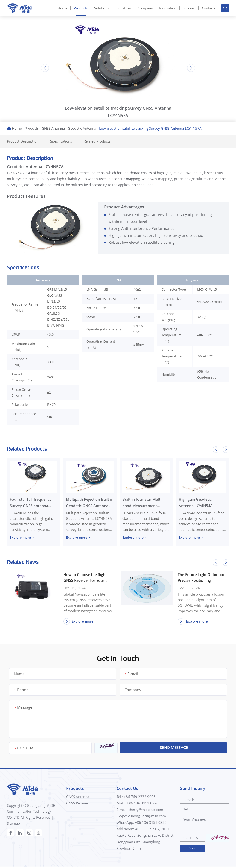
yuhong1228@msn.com (147, 817)
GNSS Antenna (53, 128)
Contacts (209, 8)
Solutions (102, 8)
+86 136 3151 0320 (151, 824)
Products (81, 8)
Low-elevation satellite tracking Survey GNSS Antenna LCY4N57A (150, 128)
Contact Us (127, 789)
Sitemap (13, 824)
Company (145, 8)
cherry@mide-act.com (146, 811)
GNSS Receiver (78, 804)
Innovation (168, 8)
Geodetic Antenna (82, 128)
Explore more (79, 622)
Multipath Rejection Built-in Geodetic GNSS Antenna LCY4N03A (90, 503)
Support (189, 8)
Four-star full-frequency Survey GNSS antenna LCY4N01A (31, 503)
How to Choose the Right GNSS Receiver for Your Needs (85, 578)
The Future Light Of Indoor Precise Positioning (201, 578)
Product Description (25, 140)
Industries (123, 8)
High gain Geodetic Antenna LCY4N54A (196, 502)
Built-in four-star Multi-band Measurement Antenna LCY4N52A (142, 503)
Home (62, 8)
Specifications (66, 140)
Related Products (105, 140)
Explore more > (22, 537)
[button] (43, 67)
